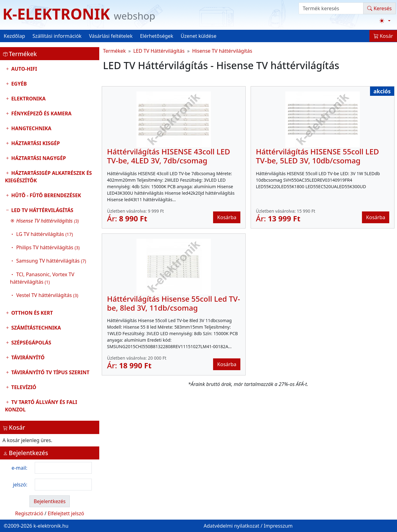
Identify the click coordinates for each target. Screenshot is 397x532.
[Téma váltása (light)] (385, 21)
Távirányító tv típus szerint (50, 372)
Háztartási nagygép (38, 158)
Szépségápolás (31, 343)
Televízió (23, 387)
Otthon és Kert (31, 313)
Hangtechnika (31, 128)
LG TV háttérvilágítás (45, 234)
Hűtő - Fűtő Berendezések (45, 195)
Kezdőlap (14, 36)
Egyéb (18, 84)
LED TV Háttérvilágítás (50, 254)
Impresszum (278, 526)
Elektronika (28, 99)
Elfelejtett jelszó (66, 513)
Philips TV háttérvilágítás (48, 247)
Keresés (379, 8)
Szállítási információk (57, 36)
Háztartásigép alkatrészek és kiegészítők (48, 177)
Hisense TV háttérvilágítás (222, 51)
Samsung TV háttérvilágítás (51, 261)
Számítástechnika (35, 328)
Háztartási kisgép (35, 143)
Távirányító (27, 357)
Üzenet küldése (199, 36)
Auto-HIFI (24, 69)
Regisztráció (29, 513)
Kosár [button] (383, 36)
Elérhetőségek (156, 36)
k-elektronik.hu (51, 526)
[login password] (63, 485)
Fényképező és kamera (41, 113)
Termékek (114, 51)
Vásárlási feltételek (111, 36)
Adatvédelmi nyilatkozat (231, 526)
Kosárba (227, 217)
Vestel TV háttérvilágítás (47, 295)
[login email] (63, 468)
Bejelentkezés (49, 501)
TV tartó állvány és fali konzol (41, 406)
